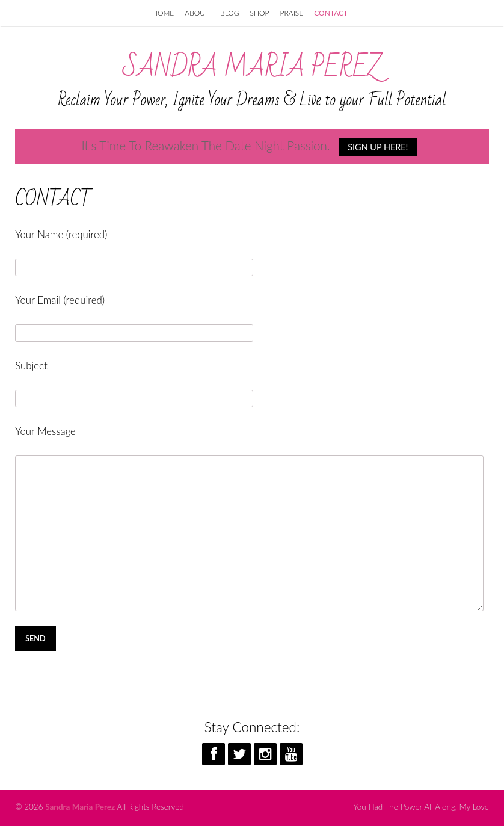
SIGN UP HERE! (378, 147)
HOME (163, 13)
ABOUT (197, 13)
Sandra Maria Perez (252, 67)
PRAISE (292, 13)
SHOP (260, 13)
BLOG (229, 13)
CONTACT (331, 13)
